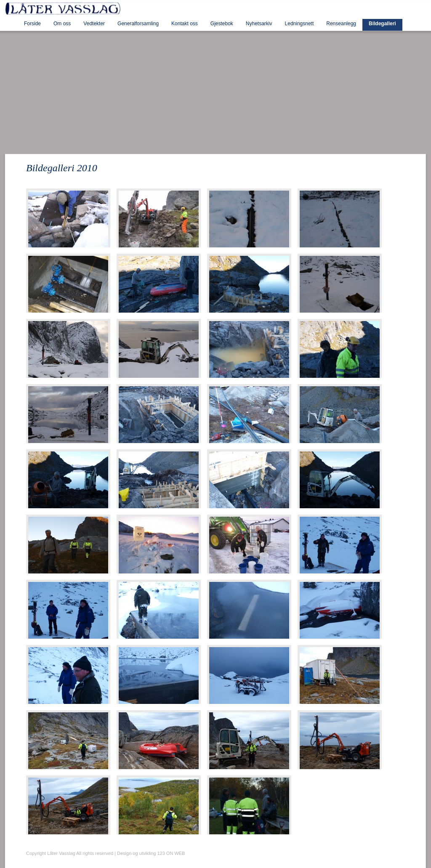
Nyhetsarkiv (259, 24)
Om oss (62, 24)
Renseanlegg (341, 24)
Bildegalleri (382, 24)
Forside (32, 24)
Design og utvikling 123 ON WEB (151, 853)
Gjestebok (222, 24)
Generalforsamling (138, 24)
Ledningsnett (299, 24)
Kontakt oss (185, 24)
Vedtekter (94, 24)
